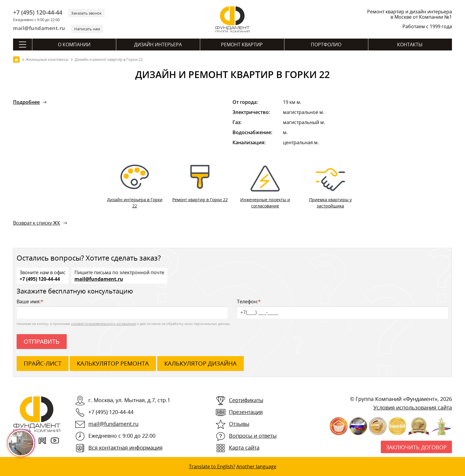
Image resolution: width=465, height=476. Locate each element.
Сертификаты (246, 400)
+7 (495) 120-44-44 (38, 12)
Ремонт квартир (242, 45)
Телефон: (343, 308)
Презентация (246, 412)
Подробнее (26, 102)
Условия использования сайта (413, 407)
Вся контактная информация (125, 448)
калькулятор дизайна (200, 363)
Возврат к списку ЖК (37, 223)
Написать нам (87, 29)
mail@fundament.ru (39, 28)
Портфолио (326, 45)
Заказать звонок (86, 13)
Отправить (42, 342)
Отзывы (239, 424)
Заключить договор (416, 447)
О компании (74, 45)
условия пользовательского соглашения (103, 324)
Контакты (410, 45)
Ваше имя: (122, 308)
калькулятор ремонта (113, 363)
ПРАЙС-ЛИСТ (43, 363)
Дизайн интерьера (158, 45)
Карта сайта (244, 448)
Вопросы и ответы (253, 436)
